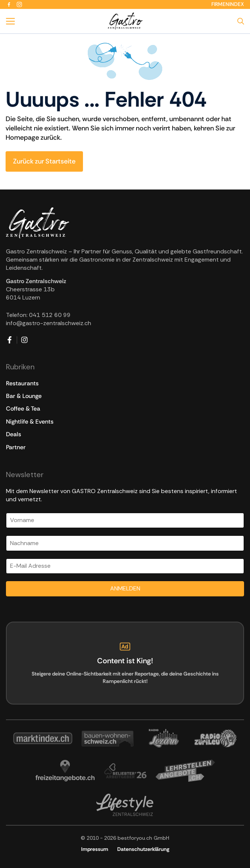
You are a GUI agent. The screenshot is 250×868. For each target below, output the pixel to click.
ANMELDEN (125, 588)
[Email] (125, 566)
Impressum (95, 849)
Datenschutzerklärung (143, 849)
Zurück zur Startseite (44, 161)
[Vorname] (125, 520)
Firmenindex (228, 4)
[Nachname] (125, 543)
